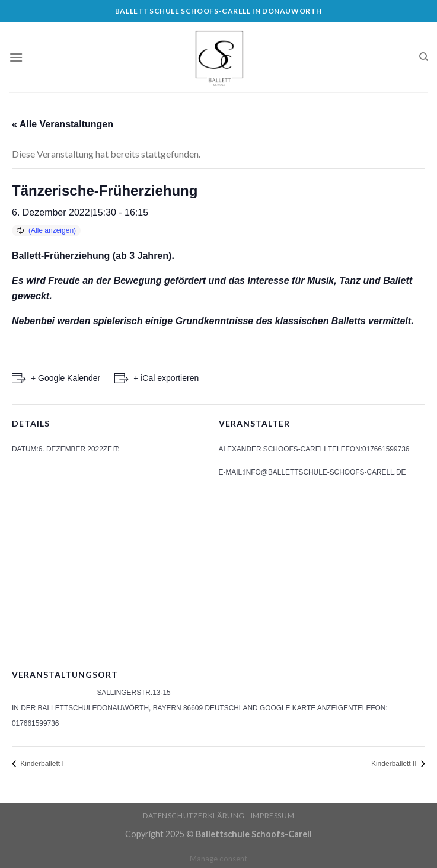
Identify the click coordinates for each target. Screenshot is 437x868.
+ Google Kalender (66, 378)
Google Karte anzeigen (307, 708)
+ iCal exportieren (166, 378)
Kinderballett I (41, 764)
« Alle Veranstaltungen (63, 124)
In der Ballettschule (54, 708)
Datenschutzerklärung (194, 816)
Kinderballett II (395, 764)
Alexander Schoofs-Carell (273, 449)
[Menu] (16, 57)
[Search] (424, 57)
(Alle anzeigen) (52, 230)
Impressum (273, 816)
